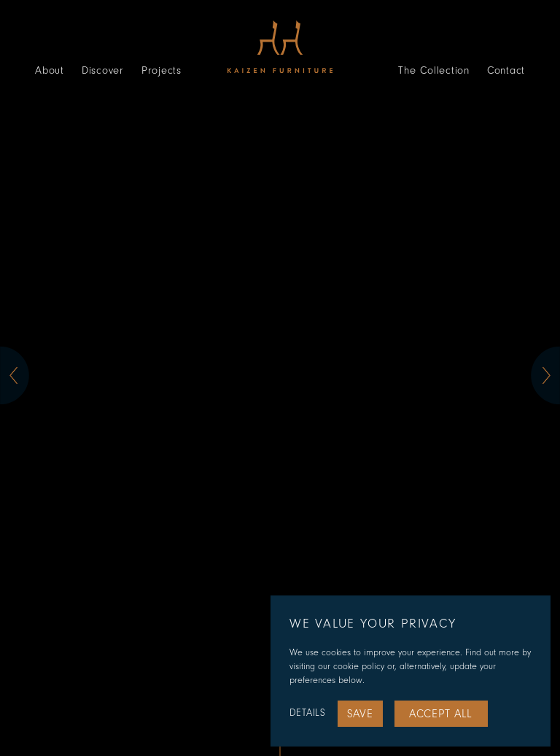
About (50, 70)
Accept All (441, 714)
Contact (506, 70)
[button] (15, 376)
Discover (103, 70)
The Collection (434, 70)
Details (308, 713)
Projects (162, 70)
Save (360, 714)
